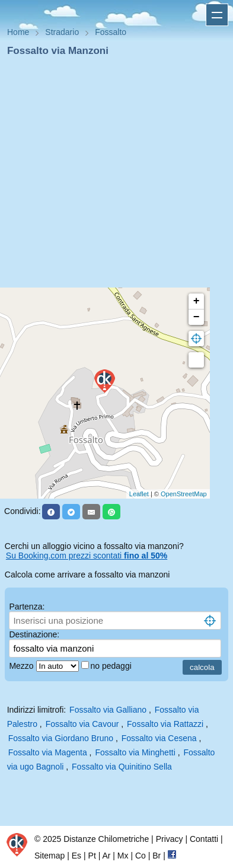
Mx (123, 856)
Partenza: (27, 607)
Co (141, 856)
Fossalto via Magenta (48, 752)
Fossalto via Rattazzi (165, 724)
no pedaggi (112, 666)
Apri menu (217, 15)
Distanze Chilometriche (106, 839)
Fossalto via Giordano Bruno (61, 738)
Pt (92, 856)
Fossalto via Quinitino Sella (122, 767)
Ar (106, 856)
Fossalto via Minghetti (135, 752)
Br (157, 856)
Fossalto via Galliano (108, 710)
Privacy (170, 839)
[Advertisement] (112, 176)
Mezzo (22, 666)
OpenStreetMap (184, 494)
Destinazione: (34, 634)
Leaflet (139, 494)
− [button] (197, 317)
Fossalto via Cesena (159, 738)
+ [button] (197, 301)
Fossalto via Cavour (82, 724)
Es (76, 856)
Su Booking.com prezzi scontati (87, 556)
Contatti (204, 839)
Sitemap (50, 856)
